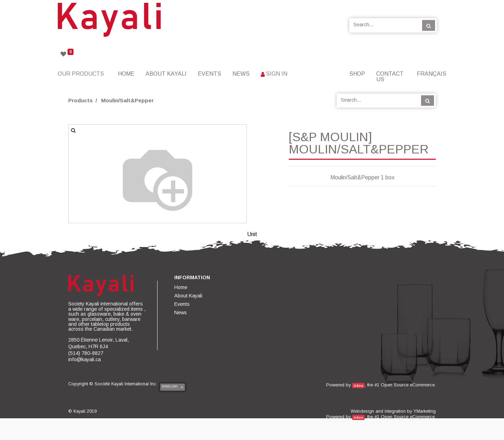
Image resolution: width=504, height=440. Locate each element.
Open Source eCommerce (408, 385)
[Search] (429, 25)
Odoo (358, 386)
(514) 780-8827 (86, 353)
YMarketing (425, 411)
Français (432, 74)
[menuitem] (126, 74)
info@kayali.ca (85, 359)
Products (80, 100)
